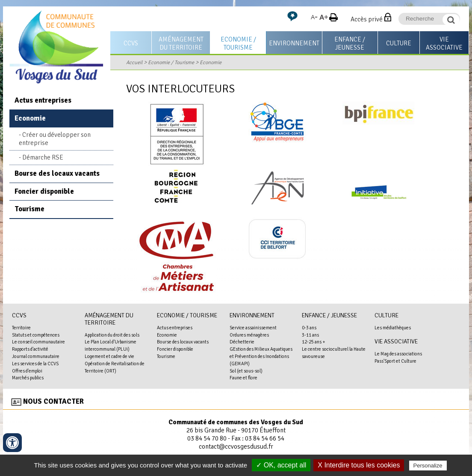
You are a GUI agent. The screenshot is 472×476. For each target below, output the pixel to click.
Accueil (134, 62)
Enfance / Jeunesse (350, 43)
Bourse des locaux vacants (57, 173)
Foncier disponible (44, 191)
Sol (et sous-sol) (246, 371)
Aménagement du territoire (181, 43)
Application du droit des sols (112, 335)
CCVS (131, 43)
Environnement (294, 43)
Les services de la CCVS (35, 364)
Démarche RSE (43, 157)
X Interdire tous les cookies (359, 465)
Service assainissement (253, 328)
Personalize (428, 466)
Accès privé (367, 19)
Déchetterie (242, 342)
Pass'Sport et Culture (395, 361)
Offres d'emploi (27, 371)
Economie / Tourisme (238, 43)
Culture (399, 43)
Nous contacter (53, 401)
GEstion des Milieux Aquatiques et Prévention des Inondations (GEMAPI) (261, 356)
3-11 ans (310, 335)
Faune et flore (243, 378)
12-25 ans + (314, 342)
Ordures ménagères (249, 335)
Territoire (21, 328)
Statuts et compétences (36, 335)
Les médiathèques (393, 328)
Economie (211, 62)
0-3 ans (309, 328)
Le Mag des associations (398, 354)
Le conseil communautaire (38, 342)
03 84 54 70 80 (207, 438)
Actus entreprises (43, 100)
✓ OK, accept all (281, 465)
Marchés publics (28, 378)
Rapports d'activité (30, 349)
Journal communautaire (36, 356)
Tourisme (29, 209)
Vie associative (444, 43)
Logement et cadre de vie (109, 356)
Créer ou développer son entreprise (55, 139)
